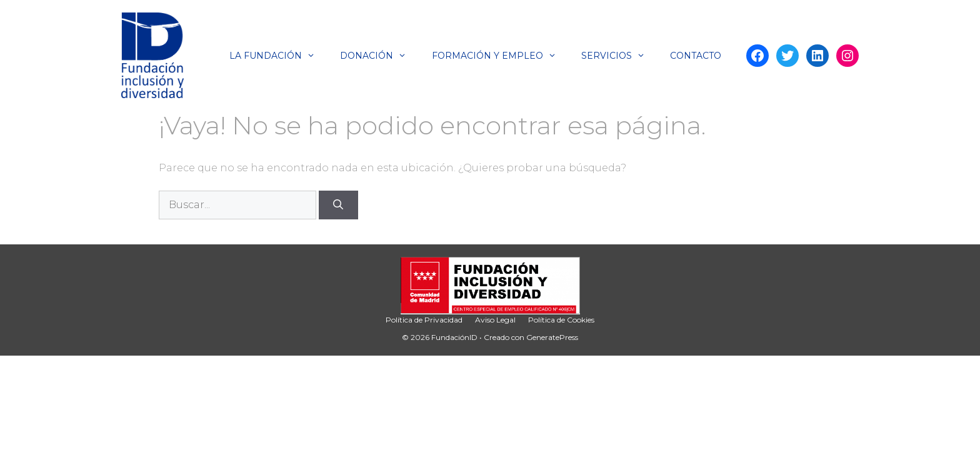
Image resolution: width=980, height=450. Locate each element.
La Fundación (278, 56)
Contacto (696, 56)
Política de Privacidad (424, 320)
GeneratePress (552, 337)
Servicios (619, 56)
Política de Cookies (561, 320)
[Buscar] (338, 205)
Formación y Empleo (500, 56)
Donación (379, 56)
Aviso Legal (495, 320)
